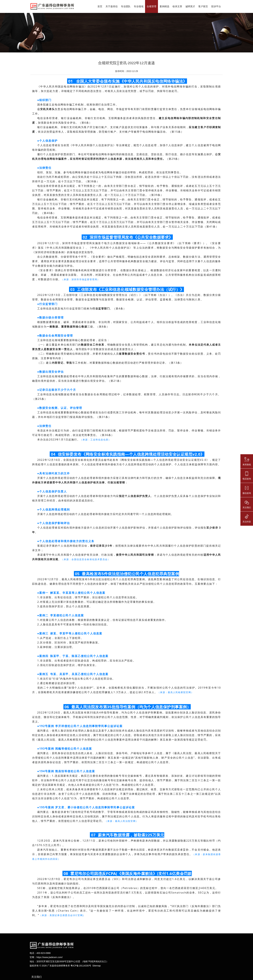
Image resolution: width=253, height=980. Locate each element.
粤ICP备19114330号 (81, 967)
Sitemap (96, 967)
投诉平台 (216, 6)
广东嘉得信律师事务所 (59, 967)
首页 (100, 6)
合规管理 (152, 6)
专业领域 (139, 6)
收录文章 (177, 6)
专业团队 (126, 6)
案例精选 (164, 6)
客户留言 (203, 6)
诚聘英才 (190, 6)
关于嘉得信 (112, 6)
